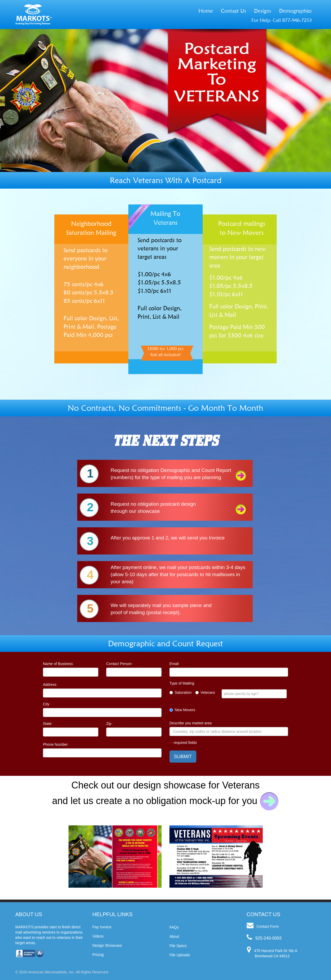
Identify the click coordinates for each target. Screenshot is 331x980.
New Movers (182, 710)
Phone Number (56, 744)
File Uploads (180, 955)
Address (51, 685)
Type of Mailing (182, 683)
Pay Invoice (102, 927)
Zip (110, 724)
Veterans (205, 692)
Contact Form (268, 926)
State (48, 724)
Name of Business (59, 664)
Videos (98, 936)
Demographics (295, 11)
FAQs (174, 927)
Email (175, 664)
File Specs (178, 946)
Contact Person (120, 664)
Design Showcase (107, 945)
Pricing (98, 955)
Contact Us (233, 11)
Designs (263, 11)
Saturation (181, 692)
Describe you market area (191, 723)
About (174, 936)
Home (206, 11)
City (47, 704)
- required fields (183, 743)
